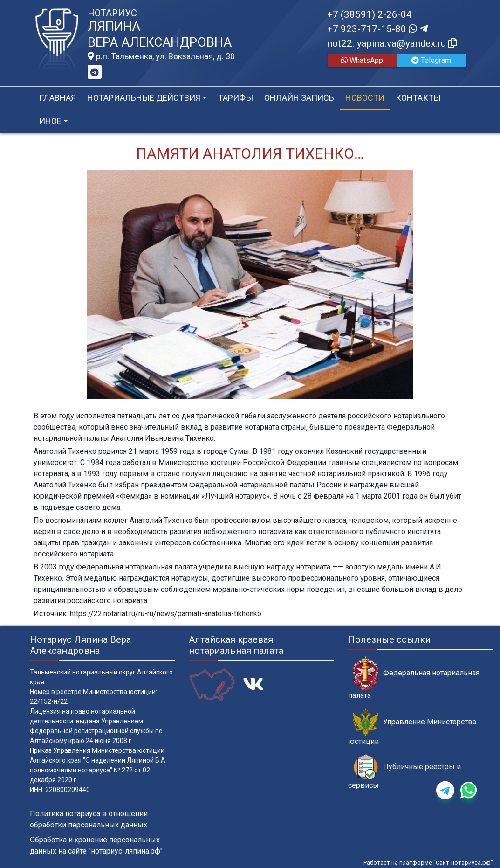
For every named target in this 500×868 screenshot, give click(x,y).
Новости (365, 98)
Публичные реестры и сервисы (404, 772)
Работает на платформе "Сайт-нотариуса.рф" (428, 863)
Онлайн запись (299, 98)
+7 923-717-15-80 (377, 29)
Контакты (418, 98)
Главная (58, 98)
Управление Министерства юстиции (412, 727)
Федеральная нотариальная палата (414, 678)
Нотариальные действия (144, 98)
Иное (50, 121)
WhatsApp (362, 60)
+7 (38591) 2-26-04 (370, 14)
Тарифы (236, 98)
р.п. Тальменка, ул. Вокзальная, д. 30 (161, 56)
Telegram (431, 60)
